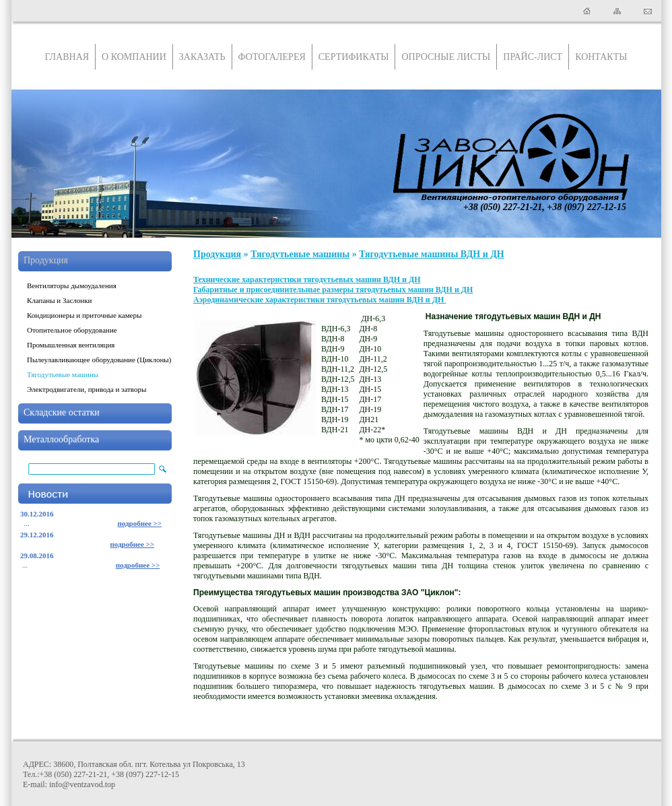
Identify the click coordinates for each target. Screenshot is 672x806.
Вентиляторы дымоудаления (72, 286)
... (25, 523)
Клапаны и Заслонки (59, 300)
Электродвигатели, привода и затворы (87, 389)
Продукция (46, 260)
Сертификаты (354, 57)
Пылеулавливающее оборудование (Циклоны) (99, 360)
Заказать (202, 57)
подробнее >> (140, 523)
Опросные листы (446, 57)
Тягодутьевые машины (63, 374)
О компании (134, 57)
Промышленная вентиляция (71, 345)
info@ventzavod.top (82, 784)
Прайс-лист (533, 57)
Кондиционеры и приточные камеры (84, 315)
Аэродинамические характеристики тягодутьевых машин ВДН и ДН (320, 300)
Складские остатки (62, 412)
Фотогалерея (272, 57)
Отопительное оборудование (72, 330)
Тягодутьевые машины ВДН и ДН (432, 254)
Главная (67, 57)
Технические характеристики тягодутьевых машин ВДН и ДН (307, 279)
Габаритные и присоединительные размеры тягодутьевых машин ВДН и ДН (333, 290)
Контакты (601, 57)
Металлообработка (61, 439)
